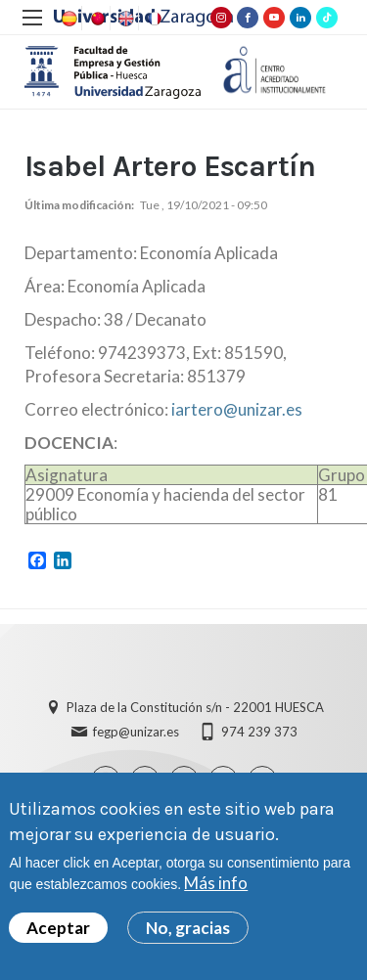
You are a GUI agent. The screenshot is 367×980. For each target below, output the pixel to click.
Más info (216, 889)
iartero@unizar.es (237, 409)
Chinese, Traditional (96, 19)
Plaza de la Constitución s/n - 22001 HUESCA (195, 707)
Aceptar (58, 934)
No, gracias (188, 934)
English (124, 19)
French (153, 19)
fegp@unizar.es (136, 732)
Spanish (68, 19)
